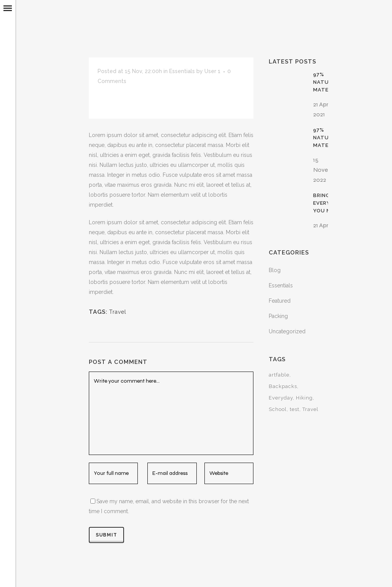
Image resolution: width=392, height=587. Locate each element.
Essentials (182, 71)
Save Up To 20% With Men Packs (181, 99)
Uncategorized (287, 331)
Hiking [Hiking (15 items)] (304, 398)
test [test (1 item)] (295, 409)
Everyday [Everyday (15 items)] (281, 398)
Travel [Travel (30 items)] (310, 409)
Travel (118, 312)
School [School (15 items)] (278, 409)
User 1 (212, 71)
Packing (278, 316)
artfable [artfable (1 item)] (279, 375)
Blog (275, 270)
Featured (280, 301)
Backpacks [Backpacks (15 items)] (283, 386)
